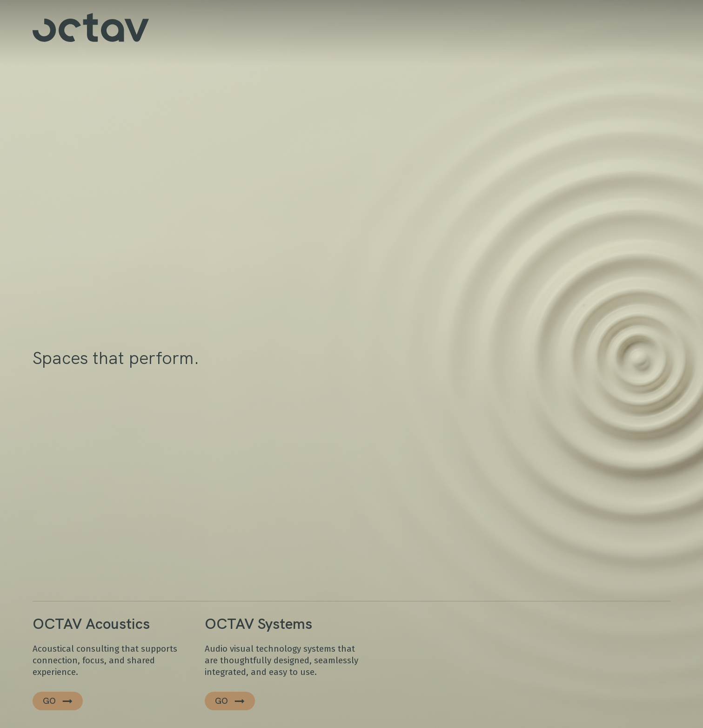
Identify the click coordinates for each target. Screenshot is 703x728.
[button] (58, 701)
